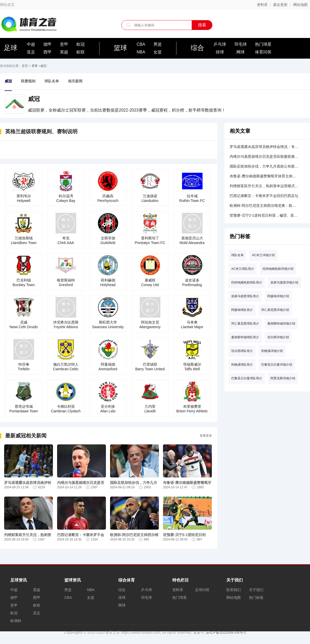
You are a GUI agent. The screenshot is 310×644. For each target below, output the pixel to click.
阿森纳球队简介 (242, 310)
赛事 (35, 66)
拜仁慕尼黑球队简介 (245, 324)
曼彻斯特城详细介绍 (281, 324)
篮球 (120, 48)
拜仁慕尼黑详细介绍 (275, 310)
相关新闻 (75, 81)
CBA (141, 44)
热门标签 (256, 598)
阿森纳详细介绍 (278, 296)
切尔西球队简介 (242, 351)
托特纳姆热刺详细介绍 (278, 269)
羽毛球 (241, 44)
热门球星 (263, 44)
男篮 (158, 44)
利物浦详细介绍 (272, 351)
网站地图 (300, 5)
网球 (241, 52)
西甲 (48, 52)
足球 (11, 48)
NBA (141, 52)
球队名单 (52, 81)
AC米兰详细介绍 (263, 255)
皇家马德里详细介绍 (284, 282)
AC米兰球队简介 (243, 269)
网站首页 (7, 5)
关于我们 (256, 590)
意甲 (64, 44)
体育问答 (263, 52)
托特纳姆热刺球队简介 (247, 282)
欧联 (81, 52)
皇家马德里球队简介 (245, 296)
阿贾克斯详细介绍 (283, 378)
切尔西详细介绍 (278, 337)
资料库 (262, 5)
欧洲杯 (16, 621)
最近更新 (280, 5)
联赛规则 (28, 81)
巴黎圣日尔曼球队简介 (247, 378)
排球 (220, 52)
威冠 (43, 66)
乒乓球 (220, 44)
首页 (25, 66)
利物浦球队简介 (242, 365)
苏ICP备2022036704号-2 (226, 632)
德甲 (48, 44)
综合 (197, 48)
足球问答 (202, 590)
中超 (31, 44)
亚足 (31, 52)
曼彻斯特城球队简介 (245, 337)
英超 (64, 52)
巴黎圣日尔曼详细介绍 (277, 365)
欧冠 (81, 44)
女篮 (158, 52)
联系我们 (234, 590)
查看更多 (206, 436)
